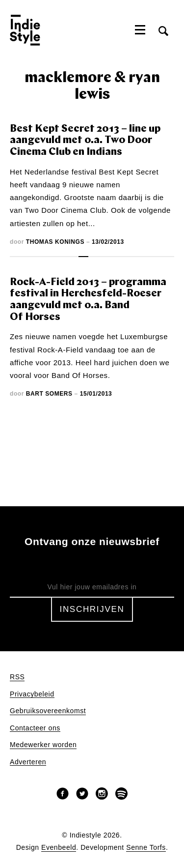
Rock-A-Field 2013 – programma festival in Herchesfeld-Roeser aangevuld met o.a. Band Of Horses (88, 300)
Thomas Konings (55, 242)
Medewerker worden (43, 745)
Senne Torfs (146, 848)
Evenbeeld (59, 848)
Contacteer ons (35, 728)
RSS (17, 677)
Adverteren (28, 762)
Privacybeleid (32, 694)
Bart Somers (49, 394)
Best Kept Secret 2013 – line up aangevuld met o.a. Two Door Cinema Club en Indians (85, 141)
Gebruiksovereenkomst (48, 711)
